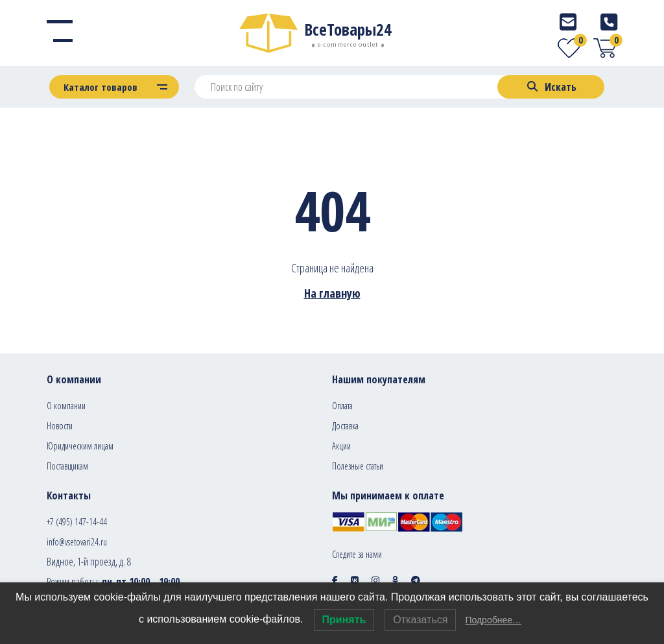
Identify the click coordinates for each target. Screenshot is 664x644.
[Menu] (60, 33)
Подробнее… (493, 620)
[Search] (551, 87)
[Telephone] (609, 22)
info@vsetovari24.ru (77, 542)
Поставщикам (67, 466)
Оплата (342, 406)
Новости (60, 426)
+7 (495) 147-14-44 (77, 522)
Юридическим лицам (80, 446)
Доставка (345, 426)
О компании (66, 406)
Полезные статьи (358, 466)
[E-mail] (568, 22)
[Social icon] (335, 580)
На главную (332, 293)
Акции (341, 446)
